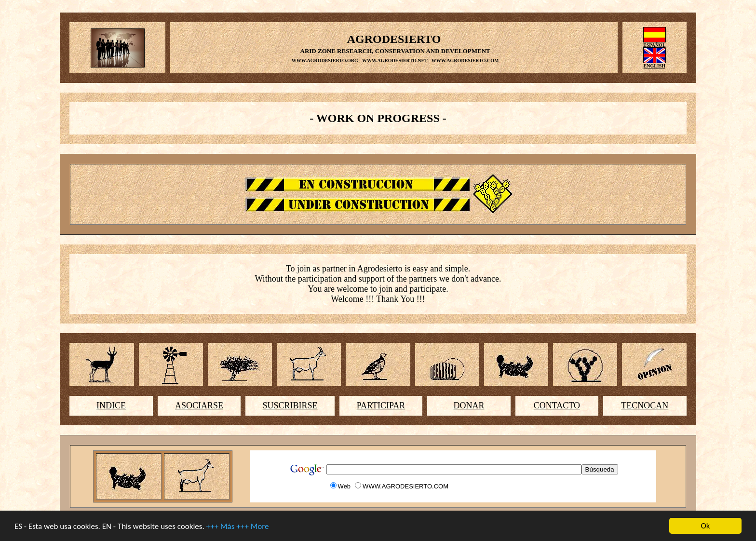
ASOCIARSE (199, 406)
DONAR (469, 406)
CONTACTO (557, 406)
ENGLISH (655, 66)
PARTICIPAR (381, 406)
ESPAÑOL (655, 45)
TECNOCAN (645, 406)
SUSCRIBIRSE (290, 406)
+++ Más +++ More (238, 527)
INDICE (111, 406)
